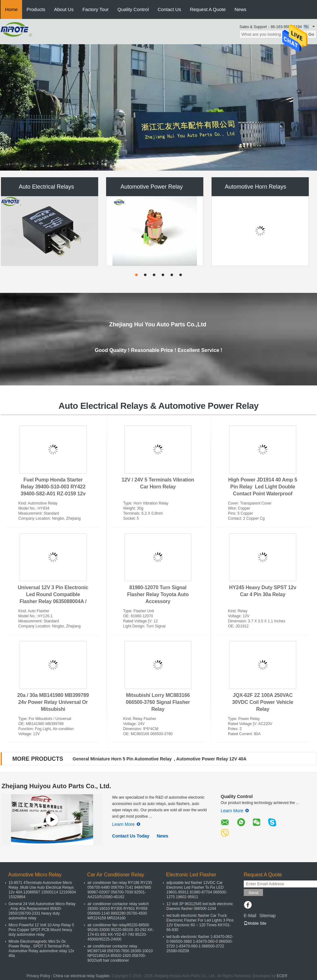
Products (36, 9)
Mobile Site (255, 923)
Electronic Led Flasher (191, 875)
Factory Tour (96, 9)
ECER (282, 976)
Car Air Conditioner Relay (116, 875)
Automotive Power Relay (152, 187)
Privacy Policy (38, 976)
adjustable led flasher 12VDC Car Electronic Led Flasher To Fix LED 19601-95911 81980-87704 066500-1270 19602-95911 (197, 890)
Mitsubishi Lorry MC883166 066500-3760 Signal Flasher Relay (158, 702)
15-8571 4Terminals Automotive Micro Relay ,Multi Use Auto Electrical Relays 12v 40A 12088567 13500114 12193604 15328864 (42, 890)
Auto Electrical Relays (46, 187)
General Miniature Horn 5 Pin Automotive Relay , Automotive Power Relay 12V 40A (160, 759)
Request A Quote (208, 9)
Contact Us (169, 9)
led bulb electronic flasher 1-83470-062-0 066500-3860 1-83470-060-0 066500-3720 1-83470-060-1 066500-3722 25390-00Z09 (200, 944)
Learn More (126, 824)
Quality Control (133, 9)
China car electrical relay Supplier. (83, 976)
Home (11, 9)
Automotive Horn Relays (257, 187)
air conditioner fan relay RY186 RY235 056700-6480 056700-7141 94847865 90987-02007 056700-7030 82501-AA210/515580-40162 (120, 890)
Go (311, 34)
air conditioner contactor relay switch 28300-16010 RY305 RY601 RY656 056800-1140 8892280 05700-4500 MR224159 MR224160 (118, 911)
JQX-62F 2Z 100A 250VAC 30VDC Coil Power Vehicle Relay (263, 702)
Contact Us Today (131, 836)
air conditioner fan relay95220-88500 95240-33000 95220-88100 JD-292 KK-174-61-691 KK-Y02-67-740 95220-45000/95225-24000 (121, 932)
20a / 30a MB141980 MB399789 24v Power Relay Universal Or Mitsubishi (53, 702)
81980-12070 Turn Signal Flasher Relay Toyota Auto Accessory (158, 594)
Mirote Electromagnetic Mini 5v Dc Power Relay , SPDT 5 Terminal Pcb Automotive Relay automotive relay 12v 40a (41, 949)
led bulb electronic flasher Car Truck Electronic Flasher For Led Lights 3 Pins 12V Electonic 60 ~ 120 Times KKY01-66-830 (200, 923)
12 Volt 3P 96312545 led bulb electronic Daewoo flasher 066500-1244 (200, 906)
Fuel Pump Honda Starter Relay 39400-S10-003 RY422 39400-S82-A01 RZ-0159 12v (53, 487)
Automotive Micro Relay (35, 875)
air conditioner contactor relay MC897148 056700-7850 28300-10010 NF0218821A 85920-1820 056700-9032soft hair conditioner (120, 953)
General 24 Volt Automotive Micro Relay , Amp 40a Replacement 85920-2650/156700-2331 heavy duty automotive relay (42, 911)
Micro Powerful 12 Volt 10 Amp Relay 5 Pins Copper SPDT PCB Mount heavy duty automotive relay (41, 930)
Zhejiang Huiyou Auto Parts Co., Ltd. (56, 786)
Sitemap (267, 916)
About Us (64, 9)
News (241, 9)
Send (253, 893)
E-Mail (250, 916)
